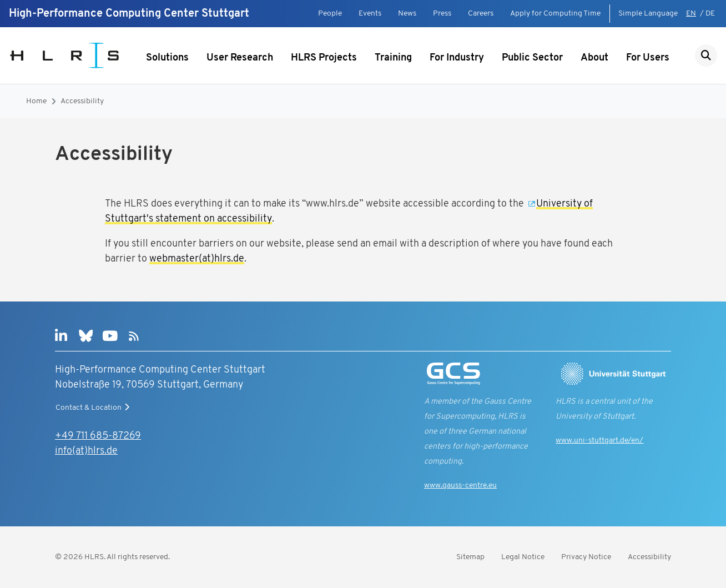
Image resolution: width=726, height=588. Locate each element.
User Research (240, 58)
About (594, 58)
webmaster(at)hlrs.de (197, 259)
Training (393, 58)
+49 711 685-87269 (98, 436)
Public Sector (532, 58)
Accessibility (82, 101)
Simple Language (648, 14)
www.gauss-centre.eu (460, 486)
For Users (648, 58)
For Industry (457, 58)
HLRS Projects (324, 58)
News (407, 14)
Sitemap (470, 557)
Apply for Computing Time (555, 14)
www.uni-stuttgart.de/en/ (599, 441)
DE (710, 14)
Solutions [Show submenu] (167, 58)
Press (442, 14)
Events (370, 14)
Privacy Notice (586, 557)
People (330, 14)
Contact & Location (94, 408)
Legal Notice (523, 557)
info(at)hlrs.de (86, 451)
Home (36, 101)
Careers (481, 14)
